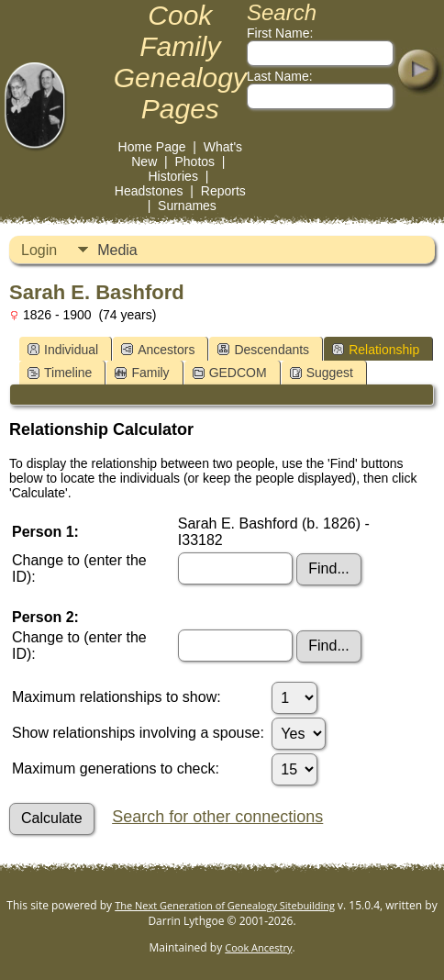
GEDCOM (230, 373)
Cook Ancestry (258, 947)
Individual (63, 350)
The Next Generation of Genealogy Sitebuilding (225, 905)
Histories (172, 176)
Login (39, 250)
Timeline (60, 373)
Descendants (263, 350)
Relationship (376, 350)
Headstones (149, 191)
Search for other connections (217, 817)
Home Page (152, 147)
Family (142, 373)
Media (117, 250)
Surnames (187, 206)
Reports (223, 191)
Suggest (322, 373)
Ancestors (158, 350)
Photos (194, 161)
